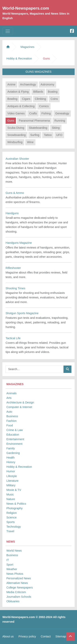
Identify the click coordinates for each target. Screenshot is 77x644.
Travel (10, 531)
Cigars (26, 99)
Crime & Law (15, 430)
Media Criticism (16, 592)
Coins (54, 99)
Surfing (35, 135)
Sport (10, 565)
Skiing (56, 128)
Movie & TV (14, 490)
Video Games (16, 113)
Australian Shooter (17, 159)
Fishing (46, 113)
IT (8, 560)
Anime (11, 84)
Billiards (38, 92)
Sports (11, 522)
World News (14, 551)
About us (8, 636)
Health (11, 458)
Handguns (12, 213)
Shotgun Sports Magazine (22, 313)
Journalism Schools (19, 597)
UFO (59, 135)
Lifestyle (12, 476)
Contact (46, 636)
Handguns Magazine (19, 243)
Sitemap (61, 636)
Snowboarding (17, 135)
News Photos (15, 574)
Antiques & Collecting (21, 106)
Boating (53, 92)
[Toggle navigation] (8, 31)
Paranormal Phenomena (34, 121)
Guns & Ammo (15, 193)
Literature (12, 481)
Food (10, 425)
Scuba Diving (16, 128)
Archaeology (28, 84)
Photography (15, 508)
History (11, 462)
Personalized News (19, 578)
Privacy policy (27, 636)
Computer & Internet (19, 407)
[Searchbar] (35, 369)
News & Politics (16, 504)
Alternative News (17, 583)
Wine (30, 142)
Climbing (40, 99)
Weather (12, 569)
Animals (11, 393)
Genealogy (62, 113)
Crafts (33, 113)
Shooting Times (15, 288)
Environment (14, 444)
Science (11, 517)
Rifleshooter (13, 268)
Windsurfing (15, 142)
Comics (44, 106)
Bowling (12, 99)
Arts (9, 398)
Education (13, 435)
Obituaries (13, 601)
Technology (14, 527)
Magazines (27, 47)
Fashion (11, 421)
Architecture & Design (20, 402)
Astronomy (47, 84)
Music (10, 494)
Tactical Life (13, 338)
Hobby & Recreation (19, 467)
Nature (11, 499)
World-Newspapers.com (26, 8)
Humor (11, 471)
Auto (9, 412)
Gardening (13, 453)
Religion (12, 513)
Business (12, 416)
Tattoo (48, 135)
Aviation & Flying (18, 92)
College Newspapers (20, 588)
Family (11, 448)
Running (60, 121)
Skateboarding (38, 128)
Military (11, 485)
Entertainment (15, 439)
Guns (11, 121)
